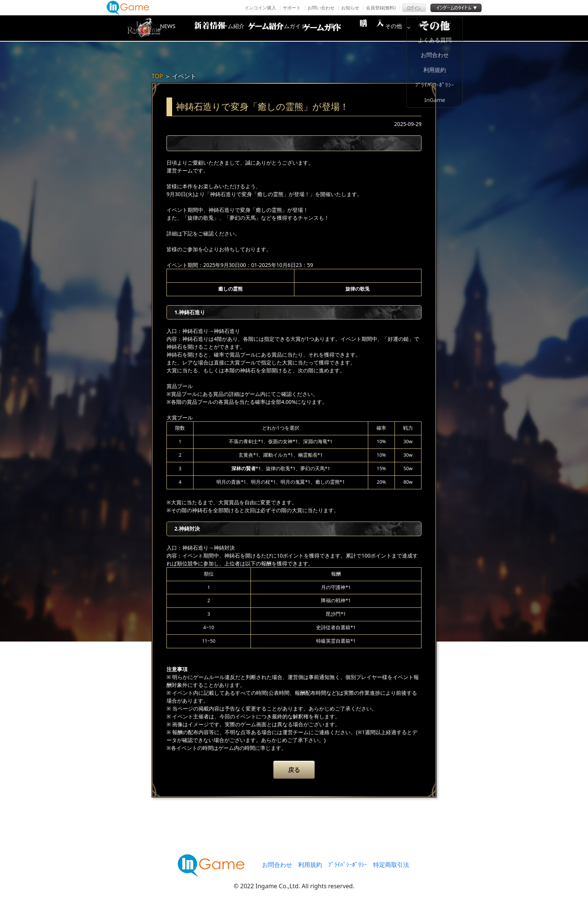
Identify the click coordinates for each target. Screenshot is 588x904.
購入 (382, 28)
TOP (157, 76)
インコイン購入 (260, 8)
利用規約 (310, 865)
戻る (294, 770)
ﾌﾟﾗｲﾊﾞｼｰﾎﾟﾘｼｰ (348, 865)
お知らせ (350, 8)
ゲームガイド (322, 28)
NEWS (202, 28)
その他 (442, 28)
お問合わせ (277, 865)
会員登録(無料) (381, 8)
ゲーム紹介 (262, 28)
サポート (292, 8)
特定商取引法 (391, 865)
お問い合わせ (321, 8)
